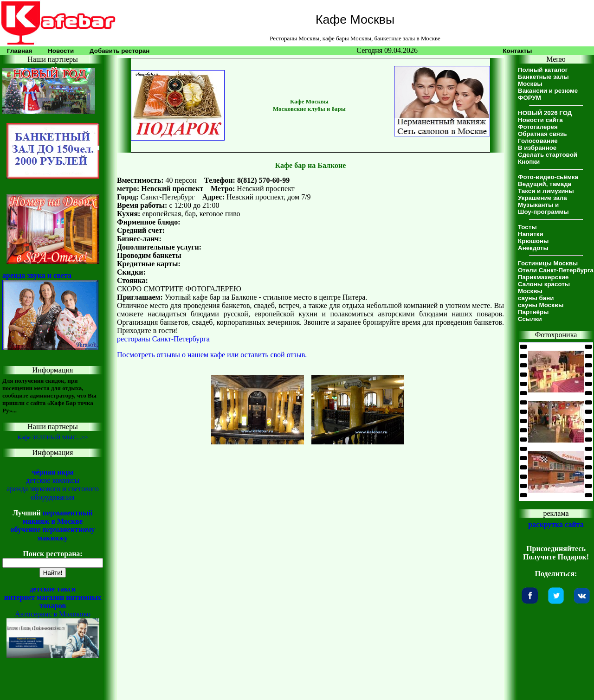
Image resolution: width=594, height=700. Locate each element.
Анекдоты (533, 248)
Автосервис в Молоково (53, 614)
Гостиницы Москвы (548, 263)
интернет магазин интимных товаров (53, 601)
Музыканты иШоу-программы (543, 208)
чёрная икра (52, 472)
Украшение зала (542, 198)
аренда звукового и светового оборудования (53, 493)
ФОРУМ (529, 98)
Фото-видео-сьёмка (548, 177)
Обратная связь (542, 134)
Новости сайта (540, 120)
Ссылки (530, 319)
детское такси (53, 589)
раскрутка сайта (556, 524)
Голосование (538, 141)
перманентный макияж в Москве (58, 517)
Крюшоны (533, 241)
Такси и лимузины (546, 191)
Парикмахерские (543, 277)
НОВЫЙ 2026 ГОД (545, 113)
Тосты (527, 227)
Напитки (531, 234)
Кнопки (529, 162)
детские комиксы (53, 480)
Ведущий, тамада (545, 184)
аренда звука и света (37, 275)
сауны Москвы (541, 305)
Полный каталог (543, 70)
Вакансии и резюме (548, 91)
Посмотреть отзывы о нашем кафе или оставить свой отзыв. (212, 355)
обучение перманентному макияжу (52, 534)
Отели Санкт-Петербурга (556, 270)
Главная (19, 51)
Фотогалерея (538, 127)
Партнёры (533, 312)
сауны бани (536, 298)
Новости (61, 51)
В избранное (537, 148)
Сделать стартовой (548, 155)
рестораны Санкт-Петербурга (163, 339)
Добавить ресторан (119, 51)
